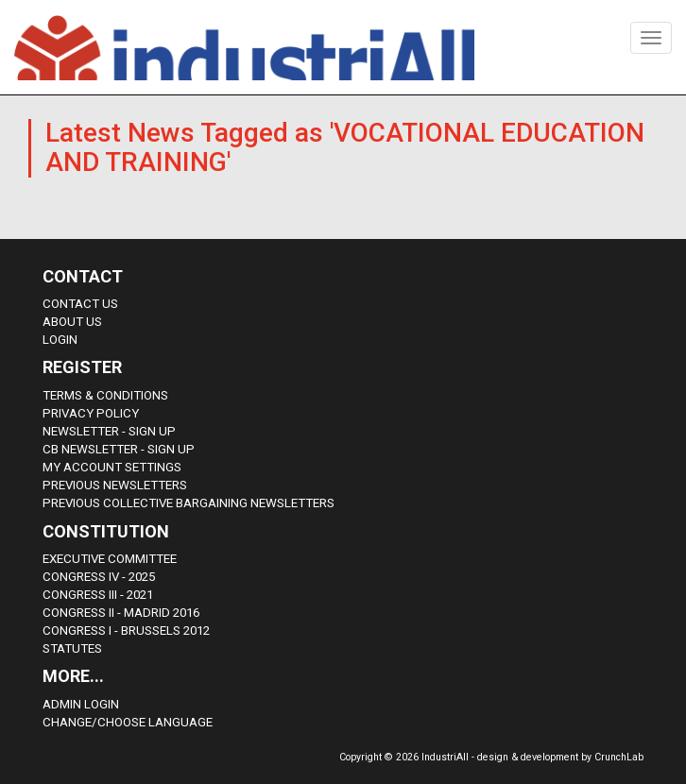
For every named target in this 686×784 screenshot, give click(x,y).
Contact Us (80, 304)
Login (60, 340)
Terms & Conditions (105, 395)
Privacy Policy (91, 413)
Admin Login (81, 704)
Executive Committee (110, 559)
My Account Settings (112, 467)
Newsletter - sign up (109, 431)
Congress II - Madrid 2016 (121, 613)
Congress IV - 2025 (99, 577)
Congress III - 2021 (98, 595)
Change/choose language (128, 722)
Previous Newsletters (115, 485)
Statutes (72, 648)
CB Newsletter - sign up (119, 449)
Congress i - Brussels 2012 (126, 631)
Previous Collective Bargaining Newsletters (189, 503)
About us (72, 322)
